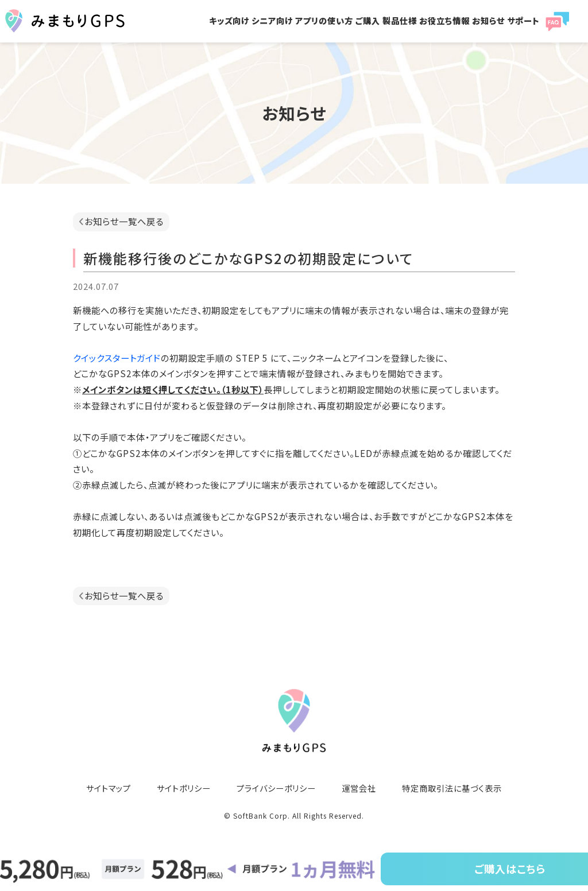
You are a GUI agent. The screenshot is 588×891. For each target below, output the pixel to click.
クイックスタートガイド (117, 358)
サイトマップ (109, 788)
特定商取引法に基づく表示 (452, 788)
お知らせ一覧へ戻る (124, 221)
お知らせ (488, 20)
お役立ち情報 (444, 20)
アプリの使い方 (324, 20)
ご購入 (368, 20)
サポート (523, 20)
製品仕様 (400, 20)
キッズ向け (229, 20)
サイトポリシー (184, 788)
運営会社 (359, 788)
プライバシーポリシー (276, 788)
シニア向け (272, 20)
